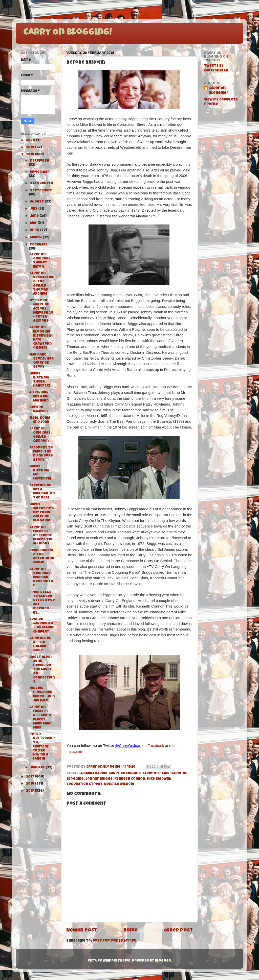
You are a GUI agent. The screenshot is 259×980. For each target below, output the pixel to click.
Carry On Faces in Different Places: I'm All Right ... (41, 536)
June (35, 216)
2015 (30, 791)
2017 (30, 777)
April (35, 230)
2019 (30, 148)
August (37, 202)
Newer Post (82, 931)
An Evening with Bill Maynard (39, 397)
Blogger (163, 961)
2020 (31, 141)
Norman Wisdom (119, 784)
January (38, 768)
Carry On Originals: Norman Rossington (41, 578)
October (39, 183)
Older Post (178, 931)
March (36, 238)
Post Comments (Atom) (114, 941)
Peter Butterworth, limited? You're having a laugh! (42, 747)
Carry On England (125, 774)
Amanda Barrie (94, 774)
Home (130, 931)
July (34, 209)
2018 (30, 155)
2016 (30, 784)
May (34, 223)
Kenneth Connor (130, 779)
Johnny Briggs (99, 779)
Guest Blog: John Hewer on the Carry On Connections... (42, 670)
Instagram (75, 751)
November (40, 172)
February (39, 245)
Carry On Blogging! (68, 33)
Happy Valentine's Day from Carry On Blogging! (42, 513)
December (40, 161)
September (41, 191)
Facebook (156, 746)
